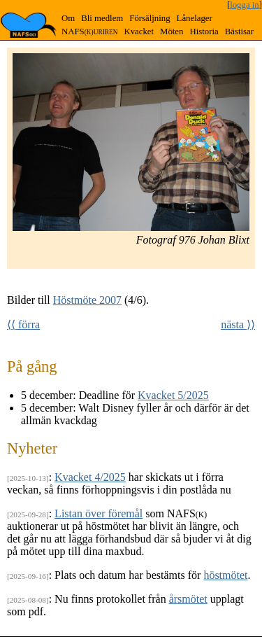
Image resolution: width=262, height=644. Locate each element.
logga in (245, 5)
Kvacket (139, 31)
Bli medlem (102, 18)
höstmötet (225, 575)
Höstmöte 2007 (87, 300)
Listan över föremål (99, 513)
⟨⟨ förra (23, 324)
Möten (172, 31)
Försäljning (150, 18)
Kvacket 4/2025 (90, 477)
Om (68, 18)
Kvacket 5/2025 (173, 395)
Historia (204, 31)
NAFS (89, 31)
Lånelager (195, 18)
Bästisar (239, 31)
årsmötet (188, 599)
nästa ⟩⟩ (238, 324)
